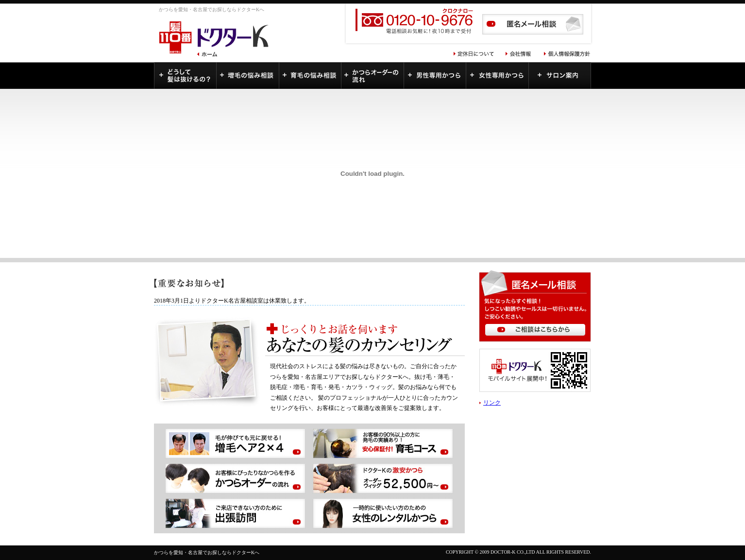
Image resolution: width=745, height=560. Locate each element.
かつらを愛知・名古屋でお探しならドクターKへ (207, 552)
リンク (492, 403)
